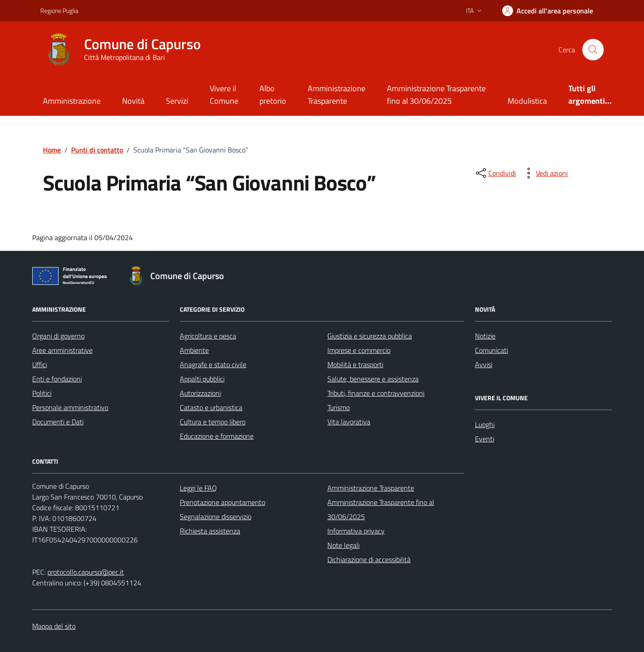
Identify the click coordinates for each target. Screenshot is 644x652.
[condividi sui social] (495, 173)
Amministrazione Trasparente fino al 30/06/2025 (436, 95)
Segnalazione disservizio (216, 517)
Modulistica (527, 101)
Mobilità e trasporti (355, 364)
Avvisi (484, 364)
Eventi (485, 439)
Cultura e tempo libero (213, 422)
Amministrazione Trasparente (337, 95)
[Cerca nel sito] (593, 50)
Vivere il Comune (224, 95)
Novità (133, 101)
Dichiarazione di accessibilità (369, 559)
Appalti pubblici (202, 379)
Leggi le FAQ (198, 488)
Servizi (177, 101)
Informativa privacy (356, 531)
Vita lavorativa (349, 422)
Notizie (485, 336)
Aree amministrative (62, 350)
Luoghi (485, 424)
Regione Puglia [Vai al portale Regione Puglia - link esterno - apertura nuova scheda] (59, 11)
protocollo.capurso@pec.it (86, 572)
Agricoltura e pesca (208, 336)
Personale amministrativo (70, 407)
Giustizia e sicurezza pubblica (370, 336)
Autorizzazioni (200, 393)
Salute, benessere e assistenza (373, 379)
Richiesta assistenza (210, 531)
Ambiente (194, 350)
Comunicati (491, 350)
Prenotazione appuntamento (222, 502)
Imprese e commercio (359, 350)
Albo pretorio (273, 95)
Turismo (339, 407)
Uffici (40, 364)
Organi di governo (58, 336)
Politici (42, 393)
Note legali (343, 545)
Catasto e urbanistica (211, 407)
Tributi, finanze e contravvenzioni (376, 393)
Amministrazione (72, 101)
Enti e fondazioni (57, 379)
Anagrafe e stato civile (213, 364)
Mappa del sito (54, 626)
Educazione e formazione (217, 436)
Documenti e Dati (58, 422)
